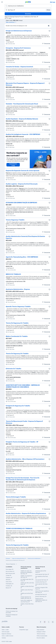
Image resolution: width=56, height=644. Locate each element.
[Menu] (2, 2)
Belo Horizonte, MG (10, 573)
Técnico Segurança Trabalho (15, 220)
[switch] (49, 26)
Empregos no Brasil (41, 632)
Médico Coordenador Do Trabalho (17, 336)
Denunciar (46, 44)
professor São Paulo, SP (41, 597)
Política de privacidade (42, 636)
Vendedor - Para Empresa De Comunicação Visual (22, 104)
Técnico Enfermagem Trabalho (16, 497)
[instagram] (45, 622)
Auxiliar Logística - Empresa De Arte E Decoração (22, 184)
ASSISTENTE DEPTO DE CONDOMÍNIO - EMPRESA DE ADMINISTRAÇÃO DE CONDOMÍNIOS (23, 386)
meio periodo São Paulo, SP (42, 580)
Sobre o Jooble (5, 630)
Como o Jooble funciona (7, 636)
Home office (9, 582)
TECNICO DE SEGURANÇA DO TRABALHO (19, 529)
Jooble (10, 641)
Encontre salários (41, 638)
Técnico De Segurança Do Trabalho (17, 323)
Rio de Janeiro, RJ (10, 571)
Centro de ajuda (6, 632)
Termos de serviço (41, 634)
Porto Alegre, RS (10, 569)
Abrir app (53, 2)
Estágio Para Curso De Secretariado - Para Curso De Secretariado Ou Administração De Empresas (23, 479)
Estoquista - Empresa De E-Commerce (18, 48)
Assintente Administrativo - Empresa (18, 289)
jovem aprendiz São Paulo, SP (42, 574)
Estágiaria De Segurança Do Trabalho (18, 406)
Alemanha (8, 580)
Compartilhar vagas (24, 630)
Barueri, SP (8, 588)
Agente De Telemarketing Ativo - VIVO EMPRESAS (22, 257)
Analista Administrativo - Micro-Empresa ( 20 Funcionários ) (25, 459)
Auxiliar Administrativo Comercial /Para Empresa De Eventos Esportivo (25, 237)
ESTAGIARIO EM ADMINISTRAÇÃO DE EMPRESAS (21, 203)
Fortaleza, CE (9, 586)
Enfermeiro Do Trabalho (13, 369)
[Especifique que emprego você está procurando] (28, 6)
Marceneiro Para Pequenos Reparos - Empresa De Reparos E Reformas (25, 84)
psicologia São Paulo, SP (41, 594)
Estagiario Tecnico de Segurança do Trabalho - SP (22, 442)
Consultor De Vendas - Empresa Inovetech (19, 67)
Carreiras (4, 638)
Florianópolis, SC (10, 584)
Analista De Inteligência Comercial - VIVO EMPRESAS (23, 134)
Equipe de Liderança (6, 634)
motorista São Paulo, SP (41, 582)
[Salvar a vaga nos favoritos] (50, 31)
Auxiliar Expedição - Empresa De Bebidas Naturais (22, 119)
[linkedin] (53, 622)
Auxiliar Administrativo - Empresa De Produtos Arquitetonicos (26, 513)
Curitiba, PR (8, 575)
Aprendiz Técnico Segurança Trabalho (18, 307)
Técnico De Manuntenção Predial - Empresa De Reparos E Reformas (24, 422)
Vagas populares (41, 630)
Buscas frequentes (12, 564)
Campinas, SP (9, 578)
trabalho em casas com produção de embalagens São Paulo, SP (26, 572)
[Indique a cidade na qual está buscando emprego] (28, 10)
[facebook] (41, 622)
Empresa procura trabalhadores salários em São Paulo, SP (41, 600)
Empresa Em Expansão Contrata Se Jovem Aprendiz (23, 171)
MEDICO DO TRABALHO (13, 274)
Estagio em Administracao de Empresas (19, 31)
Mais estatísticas (11, 22)
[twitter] (49, 622)
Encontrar (28, 14)
